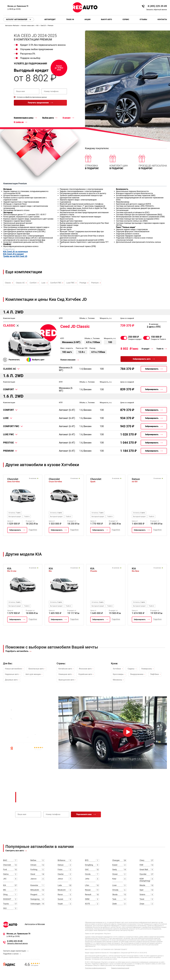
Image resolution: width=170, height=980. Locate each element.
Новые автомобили (13, 669)
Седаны (131, 669)
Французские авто (66, 680)
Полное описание (68, 360)
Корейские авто (85, 674)
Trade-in (70, 20)
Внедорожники (137, 674)
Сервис (126, 20)
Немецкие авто (65, 674)
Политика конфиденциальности (95, 968)
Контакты (162, 20)
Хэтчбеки (117, 669)
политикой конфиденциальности (24, 111)
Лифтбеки (154, 674)
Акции (87, 20)
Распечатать (14, 360)
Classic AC (20, 283)
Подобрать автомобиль (17, 651)
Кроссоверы (118, 674)
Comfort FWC (56, 283)
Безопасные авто (36, 669)
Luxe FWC (71, 283)
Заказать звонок (20, 722)
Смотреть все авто (15, 851)
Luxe (43, 283)
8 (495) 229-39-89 (157, 6)
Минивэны (117, 680)
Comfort (33, 283)
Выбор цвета (48, 118)
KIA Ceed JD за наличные (15, 252)
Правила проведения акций (120, 968)
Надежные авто (12, 674)
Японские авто (85, 669)
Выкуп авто (107, 20)
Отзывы (143, 20)
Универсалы (147, 669)
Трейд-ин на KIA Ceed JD (15, 256)
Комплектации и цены (24, 118)
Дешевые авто (11, 680)
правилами (38, 111)
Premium (95, 283)
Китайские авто (65, 669)
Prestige (83, 283)
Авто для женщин (33, 674)
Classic (8, 283)
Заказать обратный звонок (157, 10)
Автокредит (50, 20)
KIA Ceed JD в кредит (14, 254)
